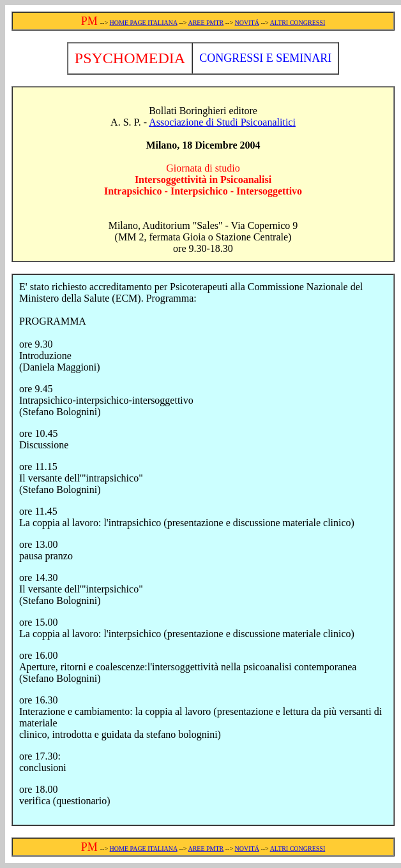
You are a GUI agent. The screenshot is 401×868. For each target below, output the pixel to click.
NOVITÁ (247, 23)
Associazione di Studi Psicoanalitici (222, 122)
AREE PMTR (206, 23)
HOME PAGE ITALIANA (144, 23)
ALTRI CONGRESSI (298, 23)
